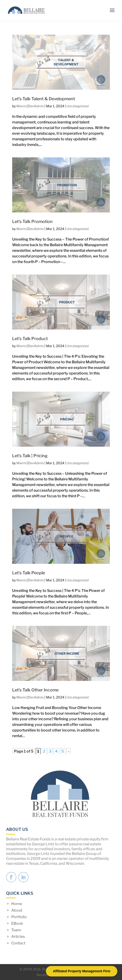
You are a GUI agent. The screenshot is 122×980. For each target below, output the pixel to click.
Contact (18, 943)
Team (16, 930)
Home (17, 904)
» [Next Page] (68, 751)
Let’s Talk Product (30, 339)
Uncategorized (78, 106)
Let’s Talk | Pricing (30, 456)
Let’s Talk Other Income (35, 690)
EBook (17, 923)
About (17, 910)
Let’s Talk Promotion (32, 221)
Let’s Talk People (29, 573)
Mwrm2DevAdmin (30, 106)
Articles (18, 937)
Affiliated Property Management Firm (82, 971)
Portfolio (19, 917)
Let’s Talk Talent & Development (44, 99)
